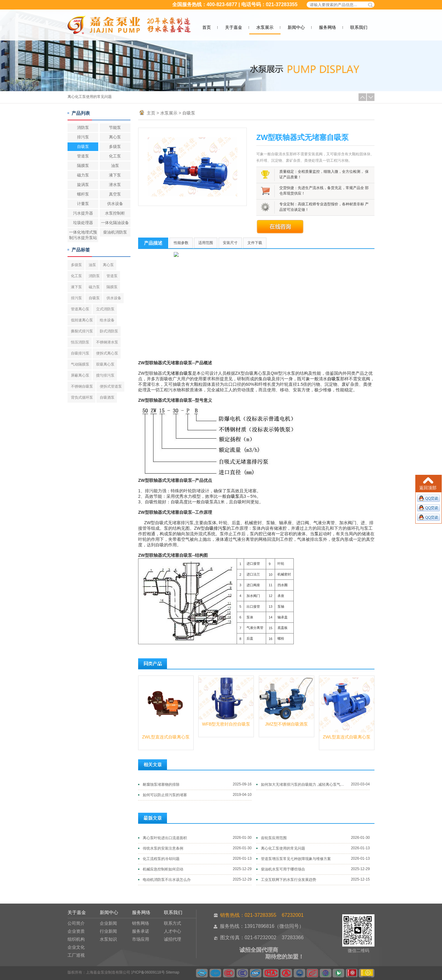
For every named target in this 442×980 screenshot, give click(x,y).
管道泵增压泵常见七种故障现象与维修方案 (296, 859)
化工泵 (115, 156)
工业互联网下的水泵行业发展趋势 (289, 880)
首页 (207, 27)
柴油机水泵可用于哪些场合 (283, 869)
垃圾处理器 (83, 223)
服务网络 (328, 27)
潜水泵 (115, 185)
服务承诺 (141, 931)
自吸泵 (83, 147)
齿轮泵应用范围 (274, 838)
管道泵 (83, 156)
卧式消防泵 (109, 331)
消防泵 (83, 128)
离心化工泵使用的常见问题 (90, 97)
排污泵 (83, 137)
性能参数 (181, 243)
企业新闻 (108, 923)
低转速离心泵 (82, 320)
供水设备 (115, 204)
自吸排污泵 (80, 353)
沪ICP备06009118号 (148, 972)
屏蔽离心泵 (80, 375)
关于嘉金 (234, 27)
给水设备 (107, 320)
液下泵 (115, 175)
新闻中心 (296, 27)
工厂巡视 (76, 955)
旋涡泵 (83, 185)
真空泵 (115, 194)
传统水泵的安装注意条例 (163, 848)
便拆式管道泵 (111, 386)
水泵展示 (265, 27)
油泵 (115, 166)
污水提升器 (83, 213)
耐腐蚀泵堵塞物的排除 (161, 784)
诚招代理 (173, 939)
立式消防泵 (105, 309)
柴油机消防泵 (115, 232)
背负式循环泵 (82, 397)
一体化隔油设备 (115, 223)
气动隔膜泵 (80, 364)
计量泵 (83, 204)
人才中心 (173, 931)
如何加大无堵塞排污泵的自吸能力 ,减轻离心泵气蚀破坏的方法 (304, 784)
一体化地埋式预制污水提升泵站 (83, 235)
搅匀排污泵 (105, 375)
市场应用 (141, 939)
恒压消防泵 (80, 342)
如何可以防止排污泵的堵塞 (165, 795)
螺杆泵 (83, 194)
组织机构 (76, 939)
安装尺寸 (230, 243)
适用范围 (206, 243)
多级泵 (115, 147)
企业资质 (76, 931)
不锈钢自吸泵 (82, 386)
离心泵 (115, 137)
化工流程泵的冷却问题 (161, 859)
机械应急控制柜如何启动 (163, 869)
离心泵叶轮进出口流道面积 (165, 838)
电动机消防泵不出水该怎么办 (167, 880)
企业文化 (76, 947)
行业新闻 (108, 931)
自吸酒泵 (107, 397)
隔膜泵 (83, 166)
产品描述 (153, 243)
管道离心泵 (80, 309)
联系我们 (359, 27)
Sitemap (173, 972)
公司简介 (76, 923)
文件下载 (255, 243)
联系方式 (173, 923)
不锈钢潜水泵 (107, 342)
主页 (151, 113)
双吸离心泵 (105, 364)
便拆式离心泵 (107, 353)
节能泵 (115, 128)
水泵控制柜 (115, 213)
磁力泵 (83, 175)
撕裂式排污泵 (82, 331)
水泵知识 (108, 939)
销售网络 (141, 923)
